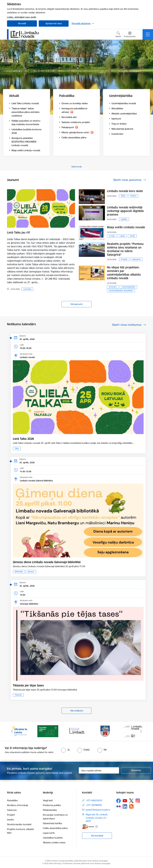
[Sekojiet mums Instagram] (138, 801)
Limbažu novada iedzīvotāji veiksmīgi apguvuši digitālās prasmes (125, 211)
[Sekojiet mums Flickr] (118, 806)
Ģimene (31, 572)
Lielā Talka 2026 (23, 439)
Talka (17, 448)
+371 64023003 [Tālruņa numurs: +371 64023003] (94, 800)
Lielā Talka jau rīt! (19, 232)
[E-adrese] (88, 827)
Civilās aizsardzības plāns (55, 828)
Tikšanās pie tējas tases (28, 685)
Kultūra (133, 196)
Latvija (122, 236)
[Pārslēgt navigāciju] (148, 34)
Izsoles (10, 820)
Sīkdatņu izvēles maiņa (54, 842)
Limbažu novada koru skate (125, 191)
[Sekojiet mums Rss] (131, 806)
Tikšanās (18, 695)
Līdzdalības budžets (53, 838)
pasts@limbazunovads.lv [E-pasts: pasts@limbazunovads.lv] (98, 810)
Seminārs (113, 287)
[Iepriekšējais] (12, 731)
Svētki (132, 236)
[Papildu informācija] (97, 827)
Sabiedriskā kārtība (52, 823)
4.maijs (112, 236)
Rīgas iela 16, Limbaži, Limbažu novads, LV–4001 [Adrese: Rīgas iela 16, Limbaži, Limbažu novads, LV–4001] (97, 818)
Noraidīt (22, 23)
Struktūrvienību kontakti (19, 824)
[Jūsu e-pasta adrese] (99, 770)
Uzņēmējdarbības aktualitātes (121, 291)
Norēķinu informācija (18, 805)
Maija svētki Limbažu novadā (126, 227)
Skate (123, 196)
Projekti (124, 259)
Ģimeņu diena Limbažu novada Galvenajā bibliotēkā (47, 562)
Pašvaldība (12, 800)
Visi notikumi (77, 711)
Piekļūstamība (50, 810)
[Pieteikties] (136, 770)
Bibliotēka (19, 572)
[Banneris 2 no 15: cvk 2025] (48, 731)
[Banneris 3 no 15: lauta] (76, 731)
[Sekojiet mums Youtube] (125, 801)
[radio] (65, 750)
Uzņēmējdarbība (128, 287)
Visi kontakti (97, 836)
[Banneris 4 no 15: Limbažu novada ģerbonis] (105, 731)
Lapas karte (49, 833)
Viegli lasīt (48, 800)
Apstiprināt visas (54, 23)
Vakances (12, 810)
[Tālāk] (141, 731)
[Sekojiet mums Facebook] (118, 801)
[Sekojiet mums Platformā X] (131, 801)
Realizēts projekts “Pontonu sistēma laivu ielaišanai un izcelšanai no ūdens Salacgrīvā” (125, 249)
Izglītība (124, 219)
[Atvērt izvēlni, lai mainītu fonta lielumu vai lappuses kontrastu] (130, 35)
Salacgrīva (136, 259)
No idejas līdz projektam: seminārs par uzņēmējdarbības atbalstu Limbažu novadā (124, 273)
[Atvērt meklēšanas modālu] (118, 35)
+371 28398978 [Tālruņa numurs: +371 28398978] (94, 805)
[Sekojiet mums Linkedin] (125, 806)
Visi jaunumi (76, 304)
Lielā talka (27, 289)
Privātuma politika (52, 805)
